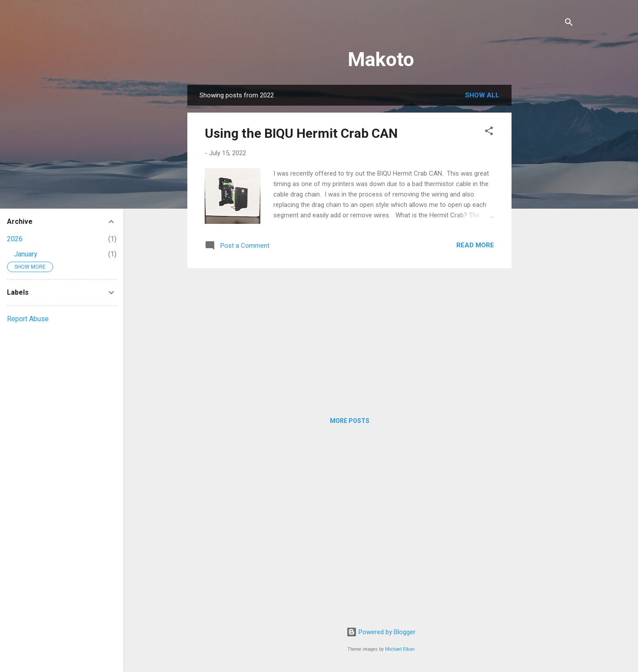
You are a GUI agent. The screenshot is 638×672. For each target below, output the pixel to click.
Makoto (381, 59)
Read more (475, 245)
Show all (482, 95)
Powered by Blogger (381, 632)
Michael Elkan (400, 649)
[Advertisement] (546, 215)
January (26, 254)
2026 (15, 239)
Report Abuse (28, 319)
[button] (489, 132)
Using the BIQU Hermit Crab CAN (301, 133)
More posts (350, 421)
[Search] (569, 24)
